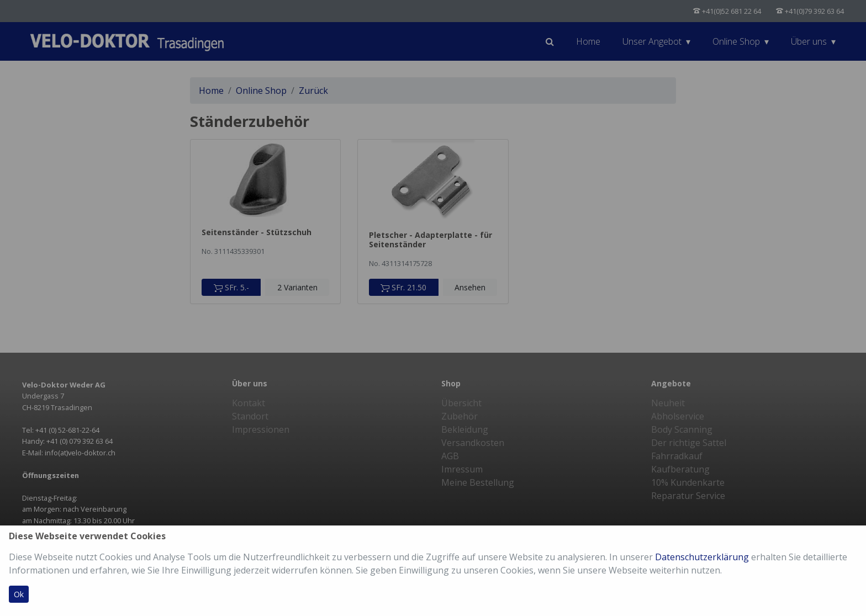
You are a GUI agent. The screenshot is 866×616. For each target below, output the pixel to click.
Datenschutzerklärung (702, 557)
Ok (19, 594)
